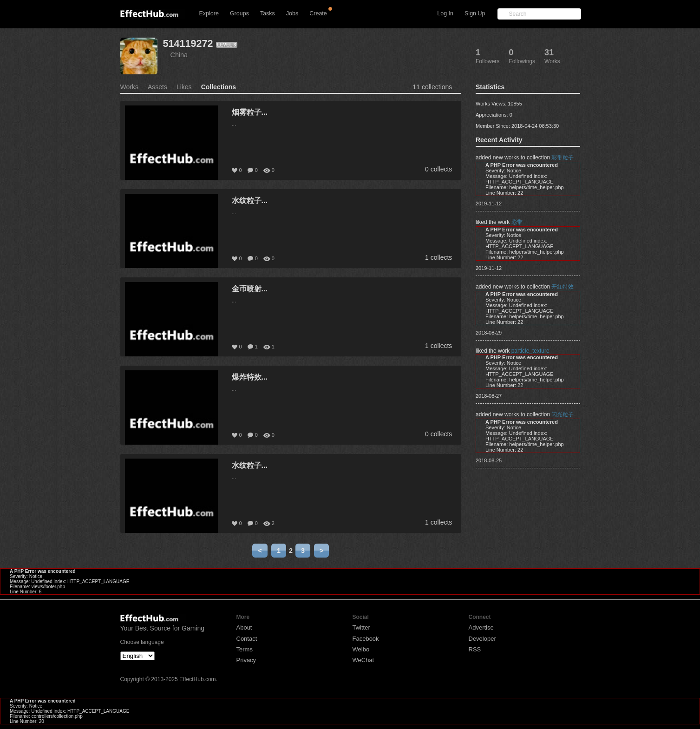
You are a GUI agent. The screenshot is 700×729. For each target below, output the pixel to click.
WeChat (363, 660)
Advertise (481, 627)
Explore (209, 13)
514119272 (188, 43)
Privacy (246, 660)
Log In (445, 13)
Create (318, 13)
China (179, 55)
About (244, 627)
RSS (475, 649)
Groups (239, 13)
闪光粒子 (563, 414)
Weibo (361, 649)
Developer (482, 639)
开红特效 (563, 287)
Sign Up (475, 13)
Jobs (292, 13)
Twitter (361, 627)
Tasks (268, 13)
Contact (247, 639)
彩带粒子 (563, 158)
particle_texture (530, 351)
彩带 (517, 222)
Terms (245, 649)
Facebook (366, 639)
